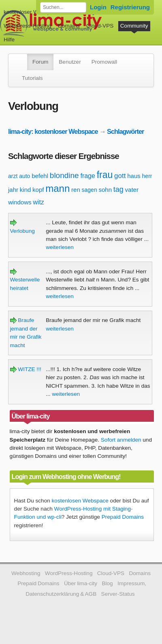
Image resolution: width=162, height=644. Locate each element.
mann (58, 188)
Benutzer (70, 62)
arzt (13, 176)
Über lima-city (81, 583)
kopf (38, 190)
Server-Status (118, 594)
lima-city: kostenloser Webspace (53, 131)
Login (98, 7)
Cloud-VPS (100, 26)
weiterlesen (60, 247)
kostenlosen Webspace (80, 501)
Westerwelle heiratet (25, 280)
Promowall (104, 62)
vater (132, 190)
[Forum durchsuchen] (63, 7)
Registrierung (130, 7)
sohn (105, 190)
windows (20, 202)
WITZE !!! (26, 369)
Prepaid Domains (123, 517)
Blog (107, 583)
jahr (13, 190)
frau (105, 175)
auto (25, 176)
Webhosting (26, 573)
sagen (90, 190)
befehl (40, 176)
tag (118, 189)
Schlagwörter (125, 131)
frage (87, 176)
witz (38, 202)
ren (76, 190)
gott (120, 176)
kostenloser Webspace (31, 12)
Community (134, 26)
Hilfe (9, 40)
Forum (40, 62)
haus (134, 176)
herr (147, 176)
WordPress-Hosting (28, 26)
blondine (64, 175)
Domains (69, 26)
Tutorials (32, 78)
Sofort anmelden (121, 440)
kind (26, 190)
